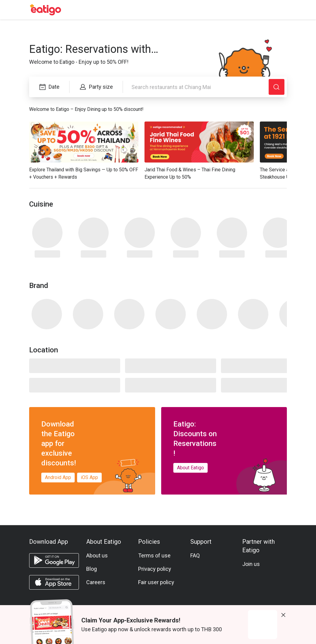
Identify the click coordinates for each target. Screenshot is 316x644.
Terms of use (154, 555)
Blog (92, 569)
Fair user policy (156, 582)
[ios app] (54, 582)
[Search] (277, 87)
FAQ (195, 555)
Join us (251, 564)
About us (97, 555)
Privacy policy (155, 569)
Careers (96, 582)
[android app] (54, 560)
